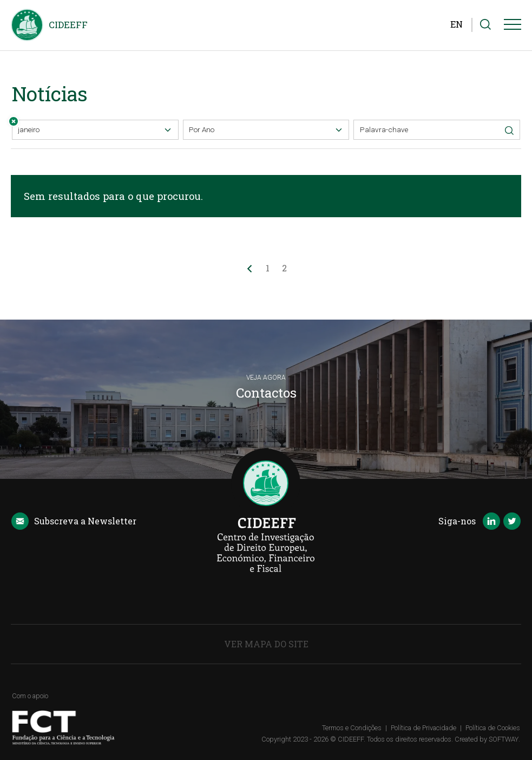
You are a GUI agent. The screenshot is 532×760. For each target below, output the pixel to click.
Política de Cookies (493, 728)
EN (457, 24)
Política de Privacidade (423, 728)
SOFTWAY (504, 739)
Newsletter (74, 522)
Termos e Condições (352, 728)
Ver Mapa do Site (266, 644)
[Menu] (513, 27)
